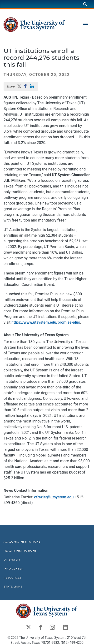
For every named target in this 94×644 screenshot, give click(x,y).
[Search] (85, 4)
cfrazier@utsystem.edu (54, 497)
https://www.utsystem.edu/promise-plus (46, 322)
